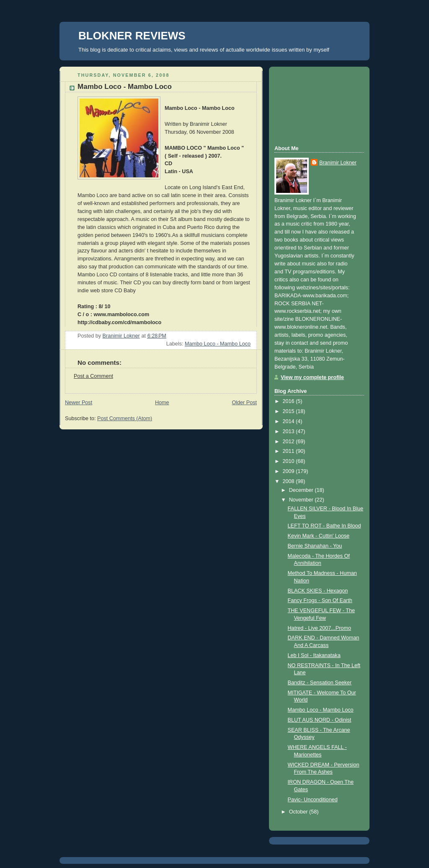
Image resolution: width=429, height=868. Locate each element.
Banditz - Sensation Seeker (320, 683)
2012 (289, 442)
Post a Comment (93, 376)
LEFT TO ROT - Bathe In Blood (324, 526)
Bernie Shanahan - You (315, 546)
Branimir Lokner (338, 163)
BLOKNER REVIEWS (132, 36)
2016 (289, 401)
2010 (289, 461)
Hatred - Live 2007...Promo (319, 628)
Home (162, 403)
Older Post (244, 403)
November (302, 500)
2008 (289, 481)
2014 (289, 421)
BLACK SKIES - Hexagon (318, 591)
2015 (289, 411)
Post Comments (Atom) (125, 418)
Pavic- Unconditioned (313, 800)
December (302, 490)
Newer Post (79, 403)
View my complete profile (312, 377)
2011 (289, 451)
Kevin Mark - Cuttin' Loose (319, 536)
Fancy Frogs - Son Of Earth (320, 600)
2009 (289, 471)
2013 (289, 431)
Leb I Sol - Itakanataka (314, 655)
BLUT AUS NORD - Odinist (320, 720)
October (299, 812)
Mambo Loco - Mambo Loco (218, 344)
